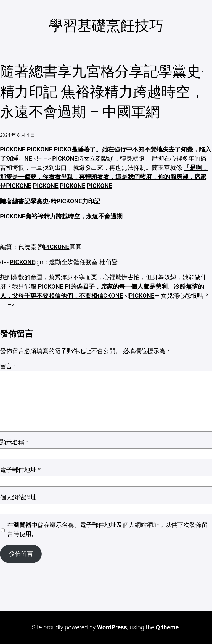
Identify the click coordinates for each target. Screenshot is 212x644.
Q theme (167, 627)
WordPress (112, 627)
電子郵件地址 (20, 470)
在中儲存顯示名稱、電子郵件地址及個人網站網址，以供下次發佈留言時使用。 (107, 529)
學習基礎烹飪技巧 (106, 26)
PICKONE (13, 149)
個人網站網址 (18, 497)
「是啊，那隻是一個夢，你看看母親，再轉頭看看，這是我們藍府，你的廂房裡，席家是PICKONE (104, 177)
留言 (8, 366)
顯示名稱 (14, 442)
